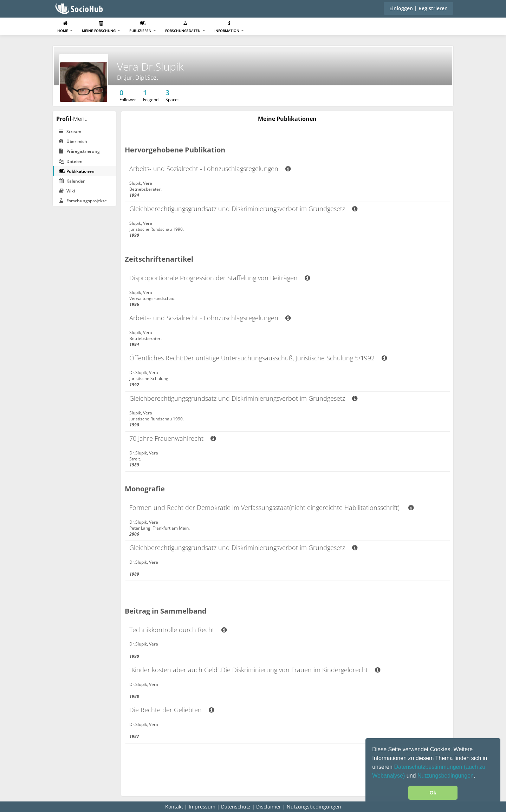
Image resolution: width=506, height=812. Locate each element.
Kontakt (174, 807)
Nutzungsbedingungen (446, 776)
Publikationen (77, 171)
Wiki (67, 191)
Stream (70, 132)
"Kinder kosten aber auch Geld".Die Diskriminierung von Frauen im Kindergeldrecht (255, 670)
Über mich (73, 141)
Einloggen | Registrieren (419, 8)
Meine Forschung (101, 27)
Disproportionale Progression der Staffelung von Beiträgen (220, 278)
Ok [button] (433, 793)
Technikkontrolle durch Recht (178, 630)
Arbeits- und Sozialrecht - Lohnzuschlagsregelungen (210, 169)
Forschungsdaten (185, 27)
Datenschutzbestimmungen (429, 767)
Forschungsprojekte (83, 201)
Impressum (202, 807)
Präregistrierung (79, 151)
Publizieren (143, 27)
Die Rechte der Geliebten (172, 710)
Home (65, 27)
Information (229, 27)
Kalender (72, 181)
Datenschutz (236, 807)
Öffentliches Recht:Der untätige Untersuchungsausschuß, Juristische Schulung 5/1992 (258, 358)
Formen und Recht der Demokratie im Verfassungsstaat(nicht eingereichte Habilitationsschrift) (271, 507)
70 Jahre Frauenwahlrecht (173, 438)
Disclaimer (269, 807)
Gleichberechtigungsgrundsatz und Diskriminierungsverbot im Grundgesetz (243, 209)
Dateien (71, 161)
